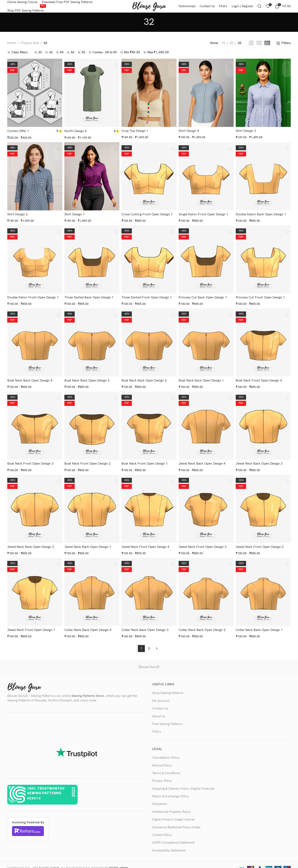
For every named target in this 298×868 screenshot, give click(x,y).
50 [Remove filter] (83, 57)
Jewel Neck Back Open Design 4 (203, 461)
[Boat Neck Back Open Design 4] (34, 342)
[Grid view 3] (251, 47)
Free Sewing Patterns (167, 717)
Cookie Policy (162, 828)
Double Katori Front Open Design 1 (33, 297)
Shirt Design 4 (190, 133)
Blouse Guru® (149, 660)
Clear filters (20, 57)
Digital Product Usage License (173, 813)
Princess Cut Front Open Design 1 (262, 297)
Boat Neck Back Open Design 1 (202, 379)
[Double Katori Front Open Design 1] (34, 260)
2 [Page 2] (149, 641)
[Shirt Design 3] (264, 96)
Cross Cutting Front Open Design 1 (148, 215)
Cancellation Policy (166, 751)
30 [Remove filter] (40, 57)
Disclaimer (160, 797)
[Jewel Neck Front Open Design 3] (207, 505)
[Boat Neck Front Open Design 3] (34, 424)
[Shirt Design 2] (34, 178)
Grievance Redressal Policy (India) (176, 820)
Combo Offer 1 (18, 133)
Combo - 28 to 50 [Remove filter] (105, 57)
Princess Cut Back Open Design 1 (204, 297)
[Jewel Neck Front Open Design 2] (264, 505)
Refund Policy (162, 758)
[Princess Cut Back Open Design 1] (207, 260)
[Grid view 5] (267, 47)
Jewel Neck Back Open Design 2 (31, 542)
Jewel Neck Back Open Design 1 (88, 542)
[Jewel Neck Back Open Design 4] (207, 424)
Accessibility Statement (169, 844)
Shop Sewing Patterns (168, 686)
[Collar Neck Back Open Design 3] (149, 587)
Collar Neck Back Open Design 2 (203, 624)
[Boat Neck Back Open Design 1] (207, 342)
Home (12, 47)
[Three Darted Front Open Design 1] (149, 260)
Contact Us (160, 702)
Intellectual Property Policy (171, 805)
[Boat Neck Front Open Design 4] (264, 342)
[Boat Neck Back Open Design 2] (149, 342)
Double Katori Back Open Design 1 (263, 215)
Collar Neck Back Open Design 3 (146, 624)
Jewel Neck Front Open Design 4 (146, 542)
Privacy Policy (162, 774)
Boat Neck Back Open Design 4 (30, 379)
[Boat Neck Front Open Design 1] (149, 424)
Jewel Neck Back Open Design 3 (261, 461)
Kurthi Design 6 (76, 133)
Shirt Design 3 (248, 133)
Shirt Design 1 (75, 215)
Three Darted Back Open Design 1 (89, 297)
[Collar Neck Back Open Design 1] (264, 587)
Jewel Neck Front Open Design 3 (204, 542)
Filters (286, 47)
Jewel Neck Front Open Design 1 (31, 624)
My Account (161, 694)
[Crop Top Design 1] (149, 96)
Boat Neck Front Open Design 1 (145, 461)
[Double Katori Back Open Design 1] (264, 178)
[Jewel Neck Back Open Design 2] (34, 505)
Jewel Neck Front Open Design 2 (261, 542)
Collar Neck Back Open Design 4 (88, 624)
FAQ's (156, 725)
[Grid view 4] (259, 47)
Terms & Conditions (166, 766)
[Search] (260, 8)
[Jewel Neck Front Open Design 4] (149, 505)
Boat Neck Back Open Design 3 (87, 379)
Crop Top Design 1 (136, 133)
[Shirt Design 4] (207, 96)
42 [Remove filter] (51, 57)
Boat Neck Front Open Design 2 (88, 461)
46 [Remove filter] (73, 57)
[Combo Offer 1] (34, 96)
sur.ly (13, 794)
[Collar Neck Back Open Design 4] (91, 587)
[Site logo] (149, 8)
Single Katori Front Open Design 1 (205, 215)
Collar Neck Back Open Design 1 (261, 624)
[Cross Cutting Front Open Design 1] (149, 178)
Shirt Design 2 (17, 215)
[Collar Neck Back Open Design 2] (207, 587)
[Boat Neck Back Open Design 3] (91, 342)
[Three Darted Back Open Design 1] (91, 260)
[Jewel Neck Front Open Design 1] (34, 587)
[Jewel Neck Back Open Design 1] (91, 505)
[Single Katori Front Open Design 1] (207, 178)
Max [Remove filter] (158, 57)
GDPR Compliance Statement (173, 836)
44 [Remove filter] (62, 57)
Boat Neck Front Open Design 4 (260, 379)
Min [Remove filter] (132, 57)
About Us (159, 709)
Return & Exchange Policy (170, 789)
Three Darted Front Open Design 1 (147, 297)
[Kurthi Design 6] (91, 96)
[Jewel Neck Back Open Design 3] (264, 424)
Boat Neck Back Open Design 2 (145, 379)
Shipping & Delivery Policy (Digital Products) (183, 782)
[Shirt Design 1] (91, 178)
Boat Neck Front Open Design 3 (30, 461)
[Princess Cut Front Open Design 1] (264, 260)
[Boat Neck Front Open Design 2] (91, 424)
